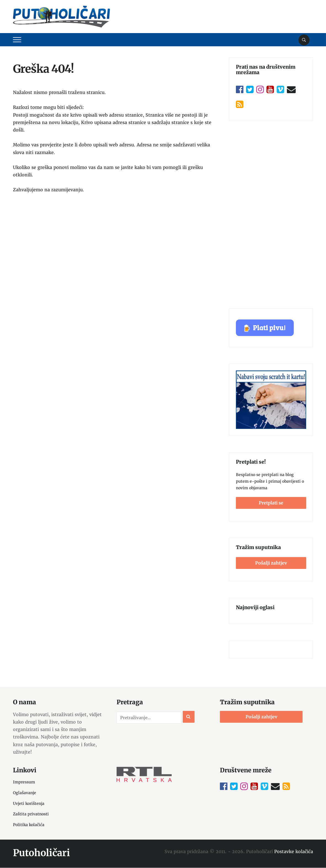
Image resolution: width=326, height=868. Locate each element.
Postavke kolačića (294, 851)
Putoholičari (41, 853)
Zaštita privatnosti (31, 814)
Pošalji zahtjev (271, 563)
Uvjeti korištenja (29, 803)
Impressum (24, 782)
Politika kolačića (29, 825)
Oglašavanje (25, 793)
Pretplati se (271, 503)
